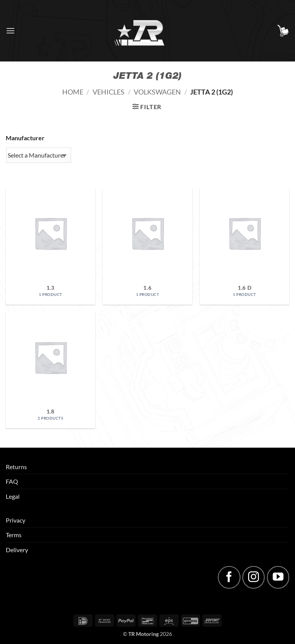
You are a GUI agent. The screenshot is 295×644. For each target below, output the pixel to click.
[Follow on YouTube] (278, 577)
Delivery (17, 550)
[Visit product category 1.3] (51, 246)
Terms (14, 535)
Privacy (16, 520)
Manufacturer (25, 138)
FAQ (12, 481)
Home (73, 92)
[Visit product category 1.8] (51, 371)
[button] (10, 31)
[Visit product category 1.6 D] (244, 246)
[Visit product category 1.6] (147, 246)
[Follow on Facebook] (229, 577)
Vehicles (109, 92)
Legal (13, 496)
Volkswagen (157, 92)
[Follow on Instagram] (254, 577)
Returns (16, 467)
